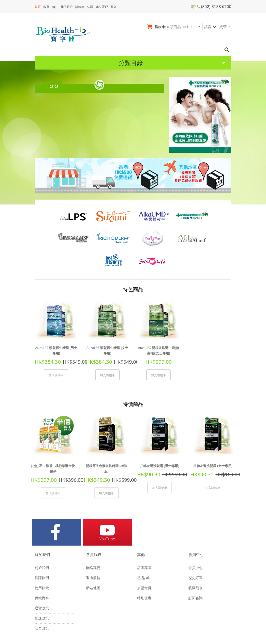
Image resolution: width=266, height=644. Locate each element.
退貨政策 (42, 569)
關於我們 (42, 529)
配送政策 (42, 579)
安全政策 (42, 589)
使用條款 (42, 549)
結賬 (90, 7)
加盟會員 (144, 549)
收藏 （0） (51, 7)
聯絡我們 (93, 529)
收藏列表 (196, 549)
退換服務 (93, 539)
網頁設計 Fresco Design (113, 617)
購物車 (80, 7)
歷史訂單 (196, 539)
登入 (114, 7)
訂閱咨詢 (196, 559)
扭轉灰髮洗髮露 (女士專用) (213, 430)
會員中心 (196, 529)
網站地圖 (93, 549)
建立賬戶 (102, 7)
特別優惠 (144, 559)
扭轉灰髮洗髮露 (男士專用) (160, 430)
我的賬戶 (67, 7)
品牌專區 (144, 529)
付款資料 (42, 559)
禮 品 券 (143, 539)
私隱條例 (42, 539)
